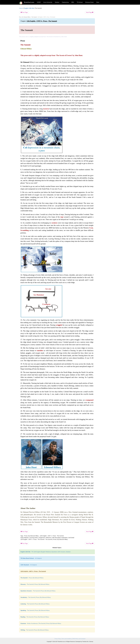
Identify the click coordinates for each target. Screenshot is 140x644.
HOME (39, 2)
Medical (57, 2)
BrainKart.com (29, 2)
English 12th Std (29, 8)
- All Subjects (31, 558)
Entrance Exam (89, 2)
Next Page (90, 12)
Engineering (65, 2)
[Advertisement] (109, 34)
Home (21, 8)
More (98, 2)
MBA (73, 2)
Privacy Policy (58, 639)
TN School (80, 2)
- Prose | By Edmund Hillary (32, 578)
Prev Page (24, 12)
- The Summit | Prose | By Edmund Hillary (35, 584)
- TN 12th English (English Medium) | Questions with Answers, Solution (46, 552)
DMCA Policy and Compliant (79, 639)
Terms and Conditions (67, 639)
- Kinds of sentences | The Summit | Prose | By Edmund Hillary (41, 623)
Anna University (48, 2)
